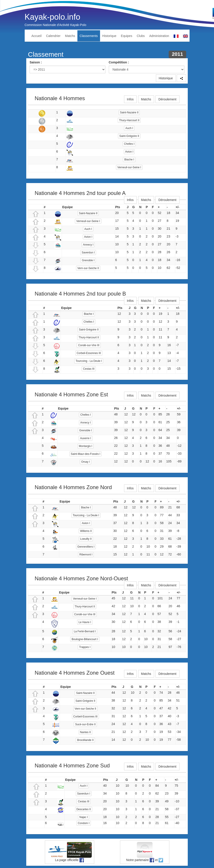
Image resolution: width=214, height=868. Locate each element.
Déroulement (167, 99)
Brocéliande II (85, 740)
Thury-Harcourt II (129, 120)
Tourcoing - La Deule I (89, 361)
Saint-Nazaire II (129, 112)
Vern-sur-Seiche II (88, 268)
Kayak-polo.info (52, 17)
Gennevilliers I (86, 547)
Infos (130, 99)
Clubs (141, 36)
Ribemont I (86, 555)
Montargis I (86, 446)
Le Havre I (85, 622)
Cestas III (89, 369)
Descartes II (84, 809)
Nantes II (85, 732)
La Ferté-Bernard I (85, 631)
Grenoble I (88, 260)
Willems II (86, 531)
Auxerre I (86, 438)
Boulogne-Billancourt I (85, 639)
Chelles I (129, 144)
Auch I (129, 128)
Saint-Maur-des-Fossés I (86, 454)
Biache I (129, 160)
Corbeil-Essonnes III (89, 353)
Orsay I (86, 462)
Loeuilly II (86, 539)
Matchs (70, 36)
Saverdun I (88, 253)
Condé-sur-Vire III (89, 345)
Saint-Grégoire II (129, 136)
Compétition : (119, 62)
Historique (109, 36)
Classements (89, 36)
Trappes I (85, 647)
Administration (159, 36)
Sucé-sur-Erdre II (85, 724)
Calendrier (53, 36)
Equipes (127, 36)
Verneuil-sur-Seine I (129, 167)
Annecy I (88, 245)
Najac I (84, 817)
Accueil (36, 36)
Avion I (129, 152)
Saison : (36, 62)
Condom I (84, 823)
